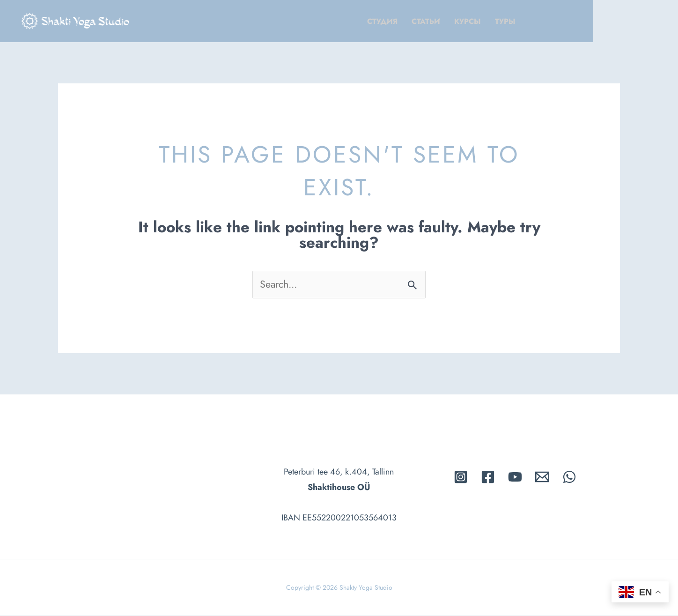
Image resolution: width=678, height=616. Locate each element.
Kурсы (531, 21)
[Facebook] (488, 477)
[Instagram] (461, 477)
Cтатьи (490, 21)
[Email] (542, 477)
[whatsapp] (569, 477)
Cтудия (446, 21)
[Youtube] (515, 477)
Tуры (569, 21)
